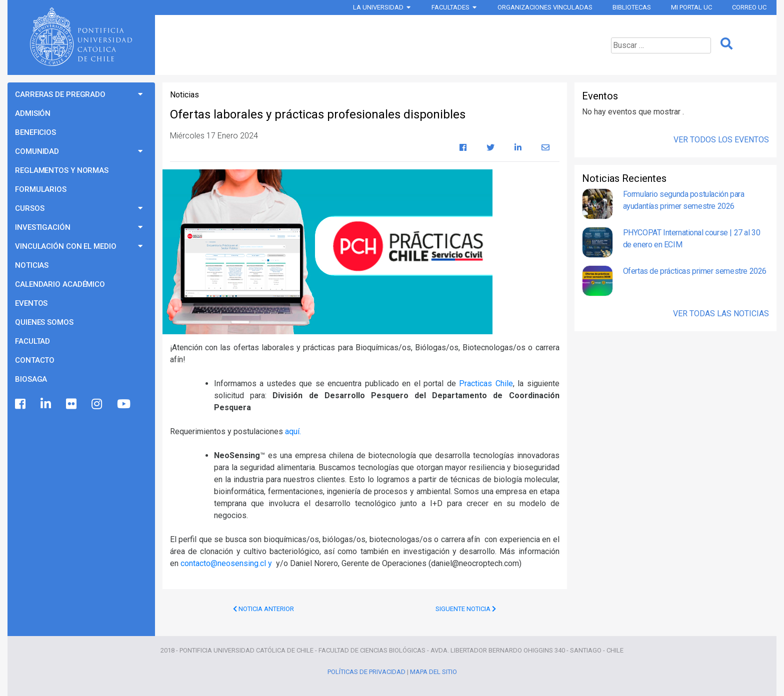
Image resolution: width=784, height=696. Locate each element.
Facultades (450, 7)
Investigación (43, 227)
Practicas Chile (486, 383)
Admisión (33, 113)
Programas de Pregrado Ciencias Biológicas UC (363, 45)
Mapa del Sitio (433, 672)
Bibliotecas (632, 7)
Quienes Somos (44, 322)
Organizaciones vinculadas (545, 7)
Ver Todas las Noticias (721, 314)
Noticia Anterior (263, 609)
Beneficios (35, 132)
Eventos (31, 303)
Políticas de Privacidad (366, 672)
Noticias (32, 265)
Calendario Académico (60, 284)
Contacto (35, 360)
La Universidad (378, 7)
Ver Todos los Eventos (721, 140)
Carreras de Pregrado (60, 94)
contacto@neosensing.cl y (227, 563)
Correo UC (749, 7)
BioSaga (31, 379)
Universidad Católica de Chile (81, 37)
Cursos (29, 208)
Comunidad (37, 151)
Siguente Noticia (466, 609)
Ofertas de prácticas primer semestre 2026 (695, 271)
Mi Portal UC (691, 7)
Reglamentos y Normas (62, 170)
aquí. (293, 431)
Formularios (41, 189)
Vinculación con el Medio (66, 246)
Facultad (32, 341)
